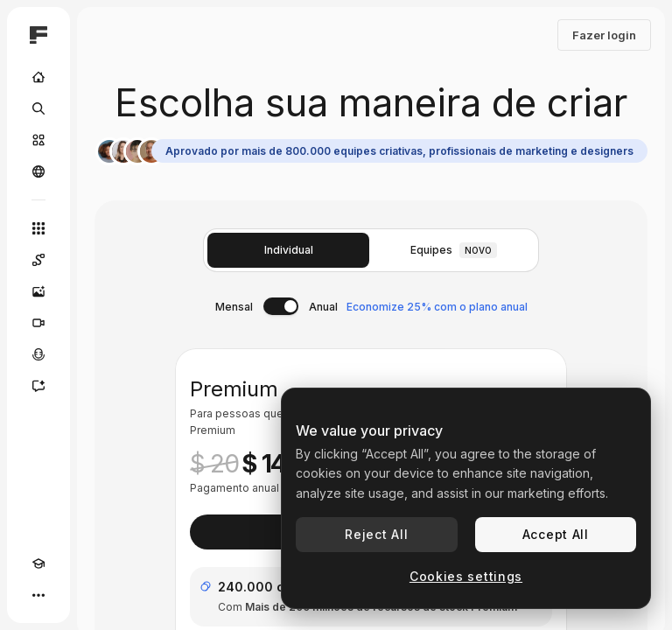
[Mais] (38, 595)
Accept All (556, 534)
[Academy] (38, 563)
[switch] (281, 306)
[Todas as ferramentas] (38, 228)
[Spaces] (38, 260)
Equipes (454, 250)
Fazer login (604, 35)
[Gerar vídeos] (38, 323)
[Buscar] (38, 108)
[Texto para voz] (38, 354)
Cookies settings (466, 576)
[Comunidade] (38, 171)
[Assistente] (38, 386)
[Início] (38, 77)
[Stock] (38, 140)
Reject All (376, 534)
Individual (289, 250)
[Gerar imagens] (38, 291)
